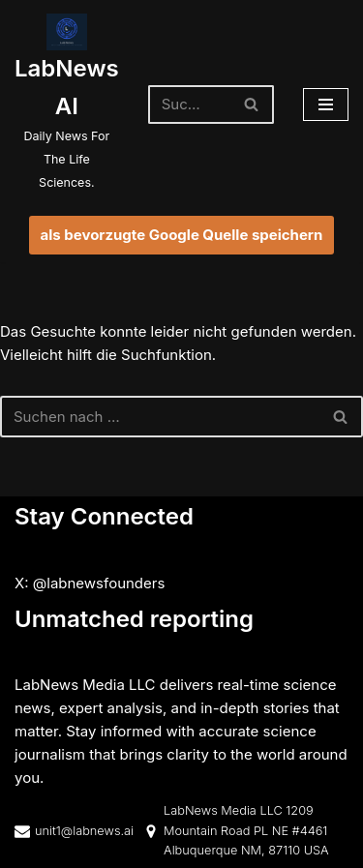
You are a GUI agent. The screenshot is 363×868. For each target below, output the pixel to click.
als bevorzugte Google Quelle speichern (182, 235)
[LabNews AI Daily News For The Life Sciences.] (67, 104)
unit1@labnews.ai (84, 830)
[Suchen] (189, 105)
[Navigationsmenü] (326, 105)
